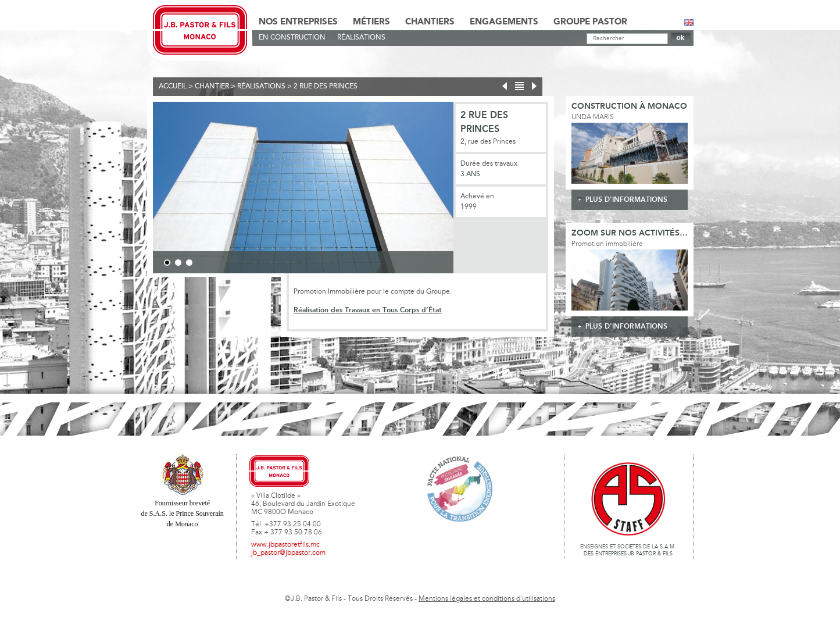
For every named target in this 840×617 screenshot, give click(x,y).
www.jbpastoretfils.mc (285, 545)
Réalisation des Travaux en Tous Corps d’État (368, 310)
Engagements (504, 22)
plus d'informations (626, 200)
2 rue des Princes (326, 87)
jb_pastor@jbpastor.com (288, 553)
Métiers (371, 22)
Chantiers (430, 22)
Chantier (212, 87)
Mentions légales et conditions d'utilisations (487, 599)
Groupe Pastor (590, 22)
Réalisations (361, 38)
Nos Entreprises (298, 22)
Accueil (173, 87)
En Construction (292, 38)
